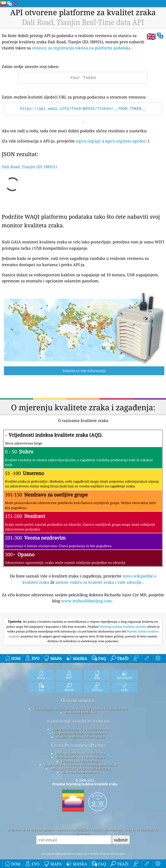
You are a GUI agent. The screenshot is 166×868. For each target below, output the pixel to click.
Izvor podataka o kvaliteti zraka (80, 753)
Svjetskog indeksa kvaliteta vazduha (123, 627)
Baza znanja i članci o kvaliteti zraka (80, 729)
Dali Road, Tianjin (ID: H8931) (29, 167)
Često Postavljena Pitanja (78, 745)
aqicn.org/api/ (89, 141)
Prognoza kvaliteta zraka (80, 761)
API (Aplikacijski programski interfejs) (81, 768)
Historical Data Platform (81, 772)
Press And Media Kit (81, 712)
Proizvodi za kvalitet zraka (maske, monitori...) (80, 765)
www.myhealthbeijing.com (86, 601)
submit (121, 840)
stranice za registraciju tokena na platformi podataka (81, 48)
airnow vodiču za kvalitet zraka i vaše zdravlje (98, 582)
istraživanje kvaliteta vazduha (78, 721)
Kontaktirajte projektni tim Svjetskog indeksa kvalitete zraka (80, 709)
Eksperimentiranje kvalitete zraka (80, 733)
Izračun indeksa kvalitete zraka (80, 757)
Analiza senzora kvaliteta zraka (80, 737)
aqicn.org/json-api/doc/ (126, 141)
